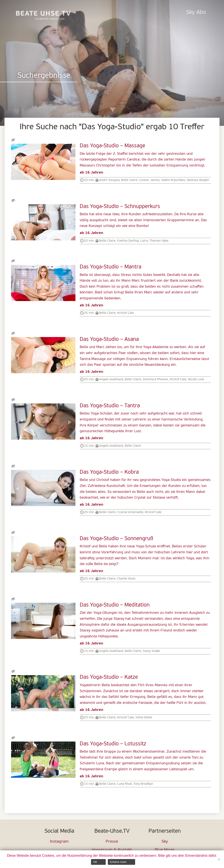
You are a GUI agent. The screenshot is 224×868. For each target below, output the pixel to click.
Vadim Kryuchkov (173, 180)
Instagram (59, 842)
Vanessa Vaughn (198, 180)
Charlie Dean (126, 579)
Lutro (144, 241)
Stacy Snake (151, 651)
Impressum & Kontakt (112, 850)
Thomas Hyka (159, 241)
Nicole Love (196, 379)
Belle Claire (129, 180)
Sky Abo (196, 12)
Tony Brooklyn (143, 784)
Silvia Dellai (144, 717)
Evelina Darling (128, 241)
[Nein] (219, 859)
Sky (165, 842)
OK (95, 862)
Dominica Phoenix (155, 379)
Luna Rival (124, 784)
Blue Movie (165, 850)
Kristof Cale (126, 313)
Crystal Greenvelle (130, 512)
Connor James (149, 180)
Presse (112, 842)
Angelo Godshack (111, 379)
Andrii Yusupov (109, 180)
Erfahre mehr (118, 862)
